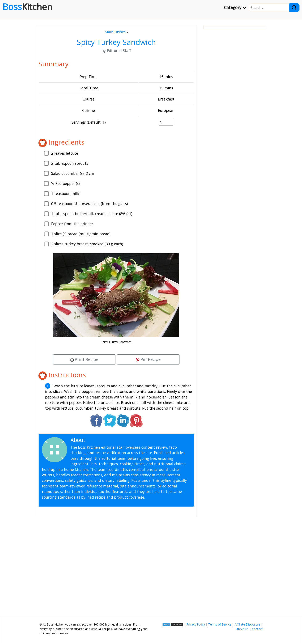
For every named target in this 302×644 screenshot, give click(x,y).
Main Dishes (115, 32)
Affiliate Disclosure (247, 624)
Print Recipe (84, 359)
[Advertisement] (116, 565)
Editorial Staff (103, 440)
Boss (27, 7)
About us (242, 629)
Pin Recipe (148, 359)
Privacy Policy (196, 624)
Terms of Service (220, 624)
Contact (257, 629)
